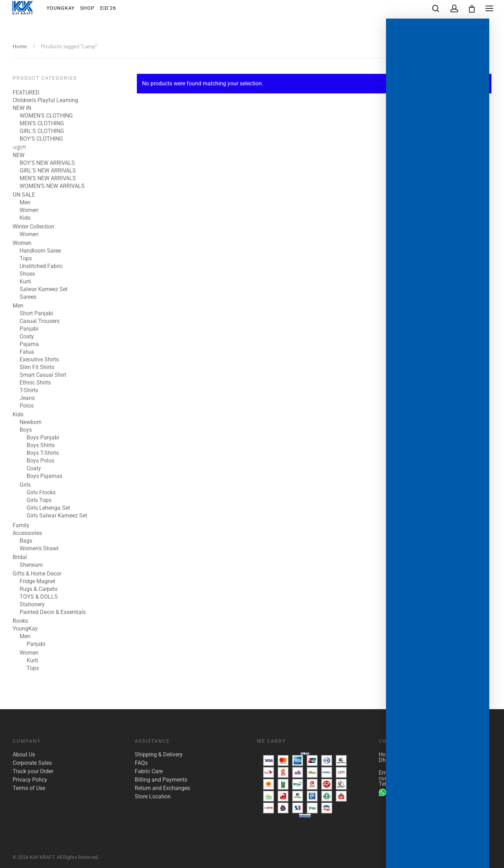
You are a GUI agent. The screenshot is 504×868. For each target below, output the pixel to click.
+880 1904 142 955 (407, 792)
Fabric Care (149, 771)
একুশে (19, 148)
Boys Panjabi (43, 438)
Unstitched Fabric (41, 266)
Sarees (28, 297)
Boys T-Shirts (43, 453)
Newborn (31, 422)
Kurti (25, 282)
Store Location (153, 797)
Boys (26, 430)
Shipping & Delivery (159, 755)
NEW (19, 155)
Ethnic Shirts (35, 383)
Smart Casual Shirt (43, 375)
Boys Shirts (41, 445)
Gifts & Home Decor (37, 574)
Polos (27, 406)
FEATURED (26, 93)
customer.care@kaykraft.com (415, 778)
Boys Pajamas (44, 476)
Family (21, 525)
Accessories (27, 533)
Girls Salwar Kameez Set (57, 516)
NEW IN (22, 108)
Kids (25, 218)
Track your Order (33, 771)
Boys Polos (40, 461)
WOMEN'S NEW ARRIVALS (52, 186)
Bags (26, 541)
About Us (24, 755)
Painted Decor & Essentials (53, 612)
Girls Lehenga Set (48, 508)
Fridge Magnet (37, 581)
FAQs (141, 763)
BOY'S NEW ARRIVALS (47, 163)
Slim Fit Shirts (37, 367)
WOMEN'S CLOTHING (46, 116)
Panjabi (29, 329)
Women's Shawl (39, 549)
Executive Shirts (39, 360)
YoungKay (65, 10)
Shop (92, 10)
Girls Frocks (41, 493)
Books (20, 621)
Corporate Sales (32, 763)
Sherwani (31, 565)
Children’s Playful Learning (45, 100)
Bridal (20, 557)
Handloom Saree (40, 251)
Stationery (32, 605)
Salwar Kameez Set (44, 289)
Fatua (27, 352)
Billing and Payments (161, 780)
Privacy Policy (30, 780)
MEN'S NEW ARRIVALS (48, 178)
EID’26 (113, 10)
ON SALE (24, 195)
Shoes (27, 274)
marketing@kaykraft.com (427, 773)
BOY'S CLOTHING (41, 139)
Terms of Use (29, 788)
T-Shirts (29, 390)
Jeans (27, 398)
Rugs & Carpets (38, 589)
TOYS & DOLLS (39, 597)
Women (29, 210)
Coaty (27, 337)
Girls (25, 485)
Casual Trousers (40, 321)
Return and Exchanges (162, 788)
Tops (26, 259)
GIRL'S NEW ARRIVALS (48, 171)
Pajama (29, 344)
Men (25, 203)
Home (20, 47)
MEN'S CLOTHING (42, 124)
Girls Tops (39, 500)
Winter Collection (33, 227)
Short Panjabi (36, 313)
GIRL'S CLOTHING (42, 131)
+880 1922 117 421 (413, 784)
